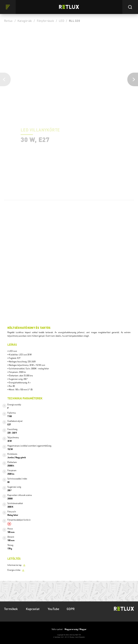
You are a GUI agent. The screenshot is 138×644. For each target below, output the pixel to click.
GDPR (71, 609)
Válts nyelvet (69, 629)
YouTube (53, 609)
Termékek (11, 609)
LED (61, 21)
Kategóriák (25, 21)
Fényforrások (45, 21)
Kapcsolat (33, 609)
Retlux (8, 21)
